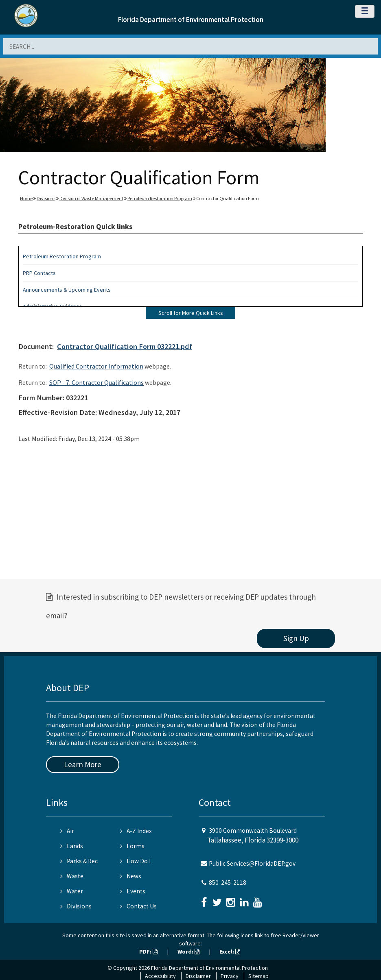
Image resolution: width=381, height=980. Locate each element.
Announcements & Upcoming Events (67, 290)
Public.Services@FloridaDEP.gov (252, 863)
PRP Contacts (39, 273)
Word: (188, 952)
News (131, 876)
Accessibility (160, 976)
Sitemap (258, 976)
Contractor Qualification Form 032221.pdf (125, 346)
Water (72, 891)
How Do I (135, 861)
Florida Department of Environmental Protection (191, 20)
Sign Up (296, 638)
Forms (132, 846)
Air (67, 831)
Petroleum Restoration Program (160, 198)
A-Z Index (136, 831)
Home (26, 198)
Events (133, 891)
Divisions (46, 198)
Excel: (230, 952)
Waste (72, 876)
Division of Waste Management (91, 198)
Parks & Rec (79, 861)
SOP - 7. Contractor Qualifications (96, 382)
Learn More (83, 764)
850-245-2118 (228, 883)
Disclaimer (198, 976)
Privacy (230, 976)
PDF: (148, 952)
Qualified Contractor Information (96, 366)
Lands (72, 846)
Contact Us (138, 906)
